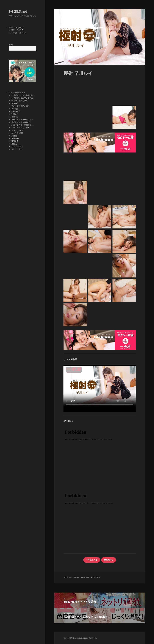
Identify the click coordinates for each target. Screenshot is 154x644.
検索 (11, 45)
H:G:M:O (15, 138)
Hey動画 (15, 109)
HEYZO (15, 103)
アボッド (15, 106)
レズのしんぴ (17, 146)
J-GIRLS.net (18, 11)
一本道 (14, 101)
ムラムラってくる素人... (21, 128)
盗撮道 (14, 144)
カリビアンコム (18, 95)
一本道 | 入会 (92, 560)
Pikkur (14, 114)
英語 (17, 30)
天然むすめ (16, 122)
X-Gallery (16, 111)
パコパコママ (17, 125)
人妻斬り (15, 136)
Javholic (15, 117)
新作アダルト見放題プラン (22, 119)
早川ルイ (97, 577)
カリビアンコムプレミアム (22, 98)
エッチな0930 (17, 133)
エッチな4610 (17, 130)
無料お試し (31, 95)
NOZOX (15, 141)
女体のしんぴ (17, 149)
